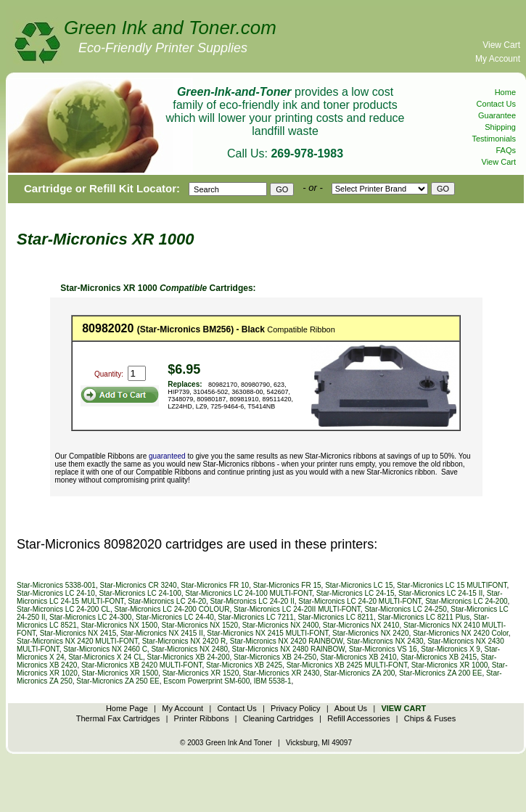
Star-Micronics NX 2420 (371, 633)
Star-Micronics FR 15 (287, 585)
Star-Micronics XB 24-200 (189, 657)
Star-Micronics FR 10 (215, 585)
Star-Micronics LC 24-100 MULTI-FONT (248, 593)
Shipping (500, 127)
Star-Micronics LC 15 (359, 585)
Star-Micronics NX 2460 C (105, 649)
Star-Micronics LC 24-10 (56, 593)
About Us (351, 708)
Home (505, 92)
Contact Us (496, 104)
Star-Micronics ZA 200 (359, 673)
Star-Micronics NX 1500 (119, 625)
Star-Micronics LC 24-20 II (252, 601)
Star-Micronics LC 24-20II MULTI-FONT (297, 609)
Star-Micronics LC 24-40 (175, 617)
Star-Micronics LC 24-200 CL (63, 609)
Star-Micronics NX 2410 (361, 625)
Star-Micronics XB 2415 (439, 657)
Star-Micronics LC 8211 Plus (423, 617)
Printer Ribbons (202, 718)
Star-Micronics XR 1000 (450, 665)
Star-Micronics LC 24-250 (405, 609)
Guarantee (497, 115)
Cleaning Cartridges (278, 718)
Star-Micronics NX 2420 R (184, 641)
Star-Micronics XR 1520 (201, 673)
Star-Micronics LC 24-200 (466, 601)
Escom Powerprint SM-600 (206, 681)
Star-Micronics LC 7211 (255, 617)
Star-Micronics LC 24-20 (167, 601)
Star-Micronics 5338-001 (56, 585)
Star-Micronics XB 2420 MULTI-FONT (142, 665)
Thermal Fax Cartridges (118, 718)
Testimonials (494, 139)
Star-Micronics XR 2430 (282, 673)
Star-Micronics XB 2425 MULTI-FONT (347, 665)
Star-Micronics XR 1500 (120, 673)
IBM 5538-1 (273, 681)
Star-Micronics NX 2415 (78, 633)
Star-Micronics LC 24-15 (356, 593)
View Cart (501, 45)
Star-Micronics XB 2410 (359, 657)
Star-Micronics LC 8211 (335, 617)
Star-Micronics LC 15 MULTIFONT (452, 585)
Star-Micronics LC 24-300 (90, 617)
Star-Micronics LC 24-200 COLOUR (172, 609)
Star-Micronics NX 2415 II (162, 633)
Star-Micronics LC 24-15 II (440, 593)
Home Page (127, 708)
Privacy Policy (295, 708)
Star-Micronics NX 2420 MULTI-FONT (77, 641)
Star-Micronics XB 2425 (244, 665)
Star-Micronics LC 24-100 (140, 593)
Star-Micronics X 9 (451, 649)
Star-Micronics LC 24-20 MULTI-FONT (359, 601)
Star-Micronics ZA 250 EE (118, 681)
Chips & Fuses (430, 718)
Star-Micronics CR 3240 (139, 585)
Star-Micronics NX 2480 (189, 649)
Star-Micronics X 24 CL (106, 657)
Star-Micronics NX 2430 (385, 641)
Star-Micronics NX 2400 (281, 625)
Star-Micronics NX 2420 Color (461, 633)
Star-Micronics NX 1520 (200, 625)
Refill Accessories (358, 718)
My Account (498, 59)
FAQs (506, 150)
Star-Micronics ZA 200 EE (440, 673)
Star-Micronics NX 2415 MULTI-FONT (267, 633)
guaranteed (167, 456)
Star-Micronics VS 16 (383, 649)
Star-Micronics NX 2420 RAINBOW (287, 641)
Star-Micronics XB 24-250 (275, 657)
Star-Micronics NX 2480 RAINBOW (289, 649)
